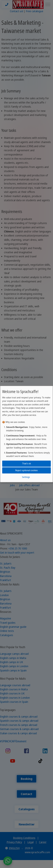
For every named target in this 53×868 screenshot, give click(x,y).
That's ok (26, 463)
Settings (26, 477)
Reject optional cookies (26, 470)
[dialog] (26, 434)
